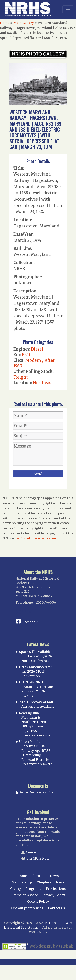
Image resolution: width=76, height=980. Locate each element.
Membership (22, 882)
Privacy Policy (54, 895)
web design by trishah (52, 946)
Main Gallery (24, 23)
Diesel (37, 349)
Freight (21, 377)
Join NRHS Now (37, 858)
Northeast (43, 383)
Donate (30, 852)
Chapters (44, 882)
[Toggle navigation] (68, 9)
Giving (16, 889)
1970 (26, 355)
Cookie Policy (38, 901)
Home (5, 23)
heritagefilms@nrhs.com (36, 538)
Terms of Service (24, 895)
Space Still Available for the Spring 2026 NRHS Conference (36, 656)
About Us (38, 876)
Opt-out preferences (27, 908)
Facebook (30, 622)
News (54, 876)
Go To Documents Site (34, 792)
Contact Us (56, 908)
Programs (33, 889)
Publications (56, 889)
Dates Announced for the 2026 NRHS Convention (36, 671)
